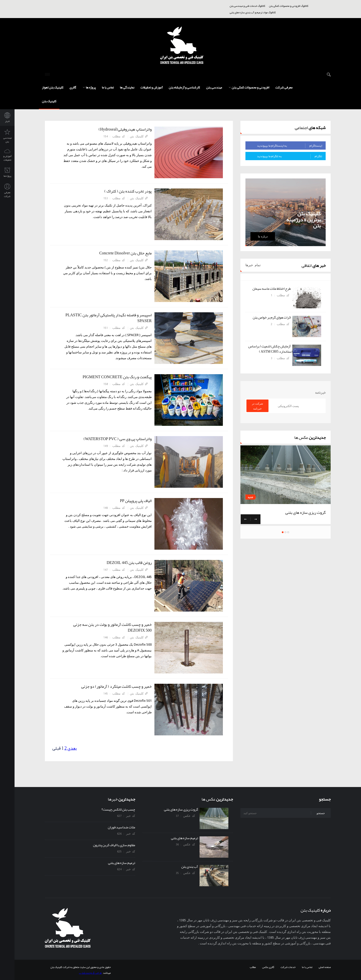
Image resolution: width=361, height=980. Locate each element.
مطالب (253, 967)
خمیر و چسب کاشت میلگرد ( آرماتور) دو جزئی (115, 687)
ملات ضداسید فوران (121, 827)
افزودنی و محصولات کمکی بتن (249, 87)
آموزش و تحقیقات (152, 87)
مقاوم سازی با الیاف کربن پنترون (114, 845)
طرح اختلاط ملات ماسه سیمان (272, 288)
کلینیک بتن (49, 101)
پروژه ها (89, 87)
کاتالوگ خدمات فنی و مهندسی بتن (247, 6)
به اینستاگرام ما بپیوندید (290, 146)
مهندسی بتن (214, 87)
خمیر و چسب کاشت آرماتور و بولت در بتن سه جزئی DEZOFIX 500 (112, 627)
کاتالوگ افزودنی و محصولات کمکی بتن (289, 6)
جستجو (321, 813)
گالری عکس (268, 967)
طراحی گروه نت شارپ (90, 973)
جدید (250, 497)
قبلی (57, 748)
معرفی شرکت (284, 87)
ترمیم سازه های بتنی (122, 863)
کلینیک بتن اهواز (53, 87)
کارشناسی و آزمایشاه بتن (184, 87)
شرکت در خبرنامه (257, 406)
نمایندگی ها (127, 87)
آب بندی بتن (190, 866)
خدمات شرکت (288, 967)
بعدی (72, 748)
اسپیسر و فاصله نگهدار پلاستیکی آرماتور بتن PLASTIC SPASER (109, 318)
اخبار (7, 118)
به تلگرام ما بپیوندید (290, 156)
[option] (286, 327)
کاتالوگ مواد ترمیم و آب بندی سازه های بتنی (253, 12)
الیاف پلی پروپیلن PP (135, 501)
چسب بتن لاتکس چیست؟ (118, 809)
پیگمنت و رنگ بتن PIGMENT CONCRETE (116, 377)
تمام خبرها (253, 265)
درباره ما (263, 236)
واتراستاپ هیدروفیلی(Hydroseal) (124, 129)
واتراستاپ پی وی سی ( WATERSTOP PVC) (116, 439)
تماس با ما (108, 87)
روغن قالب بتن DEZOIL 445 (128, 563)
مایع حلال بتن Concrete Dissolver (124, 253)
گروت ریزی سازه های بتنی (305, 513)
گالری (73, 87)
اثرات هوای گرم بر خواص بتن (273, 317)
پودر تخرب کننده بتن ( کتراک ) (127, 191)
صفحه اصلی (325, 967)
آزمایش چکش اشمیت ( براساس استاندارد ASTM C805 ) (270, 349)
